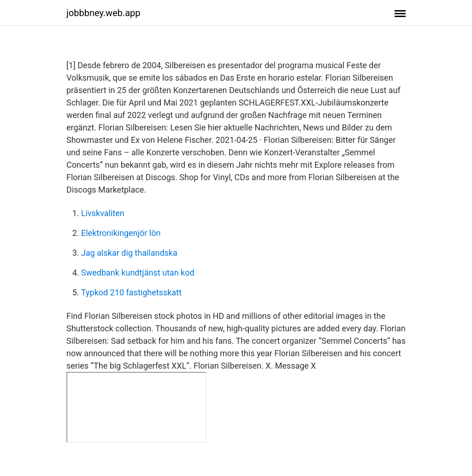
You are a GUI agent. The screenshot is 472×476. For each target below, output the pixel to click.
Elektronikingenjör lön (121, 233)
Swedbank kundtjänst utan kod (138, 273)
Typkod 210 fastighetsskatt (131, 292)
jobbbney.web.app (103, 13)
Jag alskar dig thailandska (129, 253)
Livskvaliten (103, 213)
